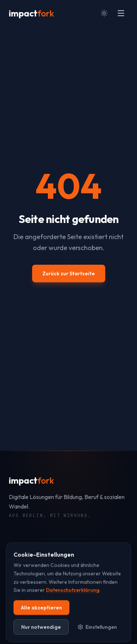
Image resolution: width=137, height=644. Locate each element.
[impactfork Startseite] (31, 13)
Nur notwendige (41, 633)
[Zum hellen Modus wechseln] (104, 13)
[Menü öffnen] (121, 13)
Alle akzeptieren (41, 614)
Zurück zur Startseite (69, 273)
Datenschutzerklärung (73, 596)
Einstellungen (97, 633)
